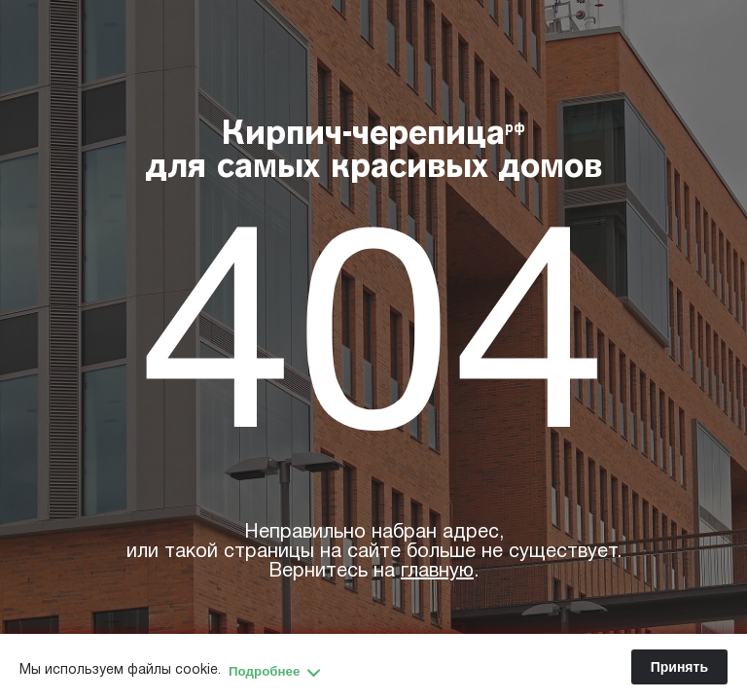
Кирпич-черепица (374, 153)
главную (437, 572)
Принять (679, 667)
